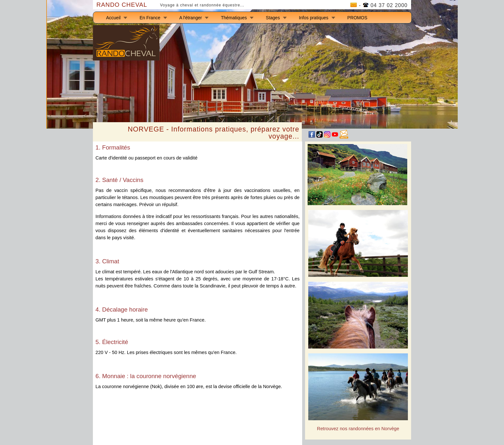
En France (150, 18)
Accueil (113, 18)
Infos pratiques (314, 18)
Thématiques (234, 18)
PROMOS (357, 18)
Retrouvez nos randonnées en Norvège (358, 429)
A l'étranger (191, 18)
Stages (273, 18)
